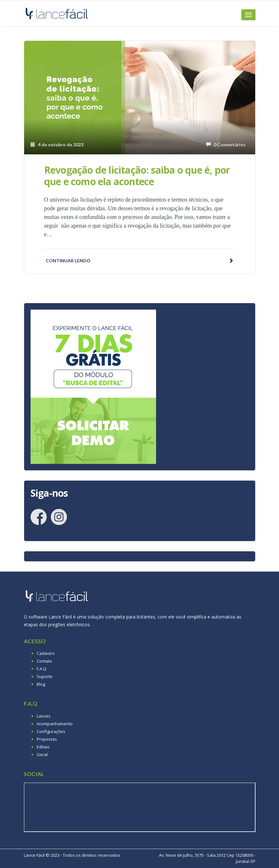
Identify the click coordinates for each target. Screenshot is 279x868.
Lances (44, 716)
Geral (42, 755)
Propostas (47, 739)
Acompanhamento (55, 724)
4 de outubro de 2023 (57, 145)
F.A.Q (42, 669)
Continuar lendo (139, 261)
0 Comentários (226, 145)
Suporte (45, 676)
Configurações (51, 731)
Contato (44, 661)
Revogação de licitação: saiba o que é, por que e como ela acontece (137, 176)
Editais (43, 747)
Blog (41, 684)
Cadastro (46, 653)
